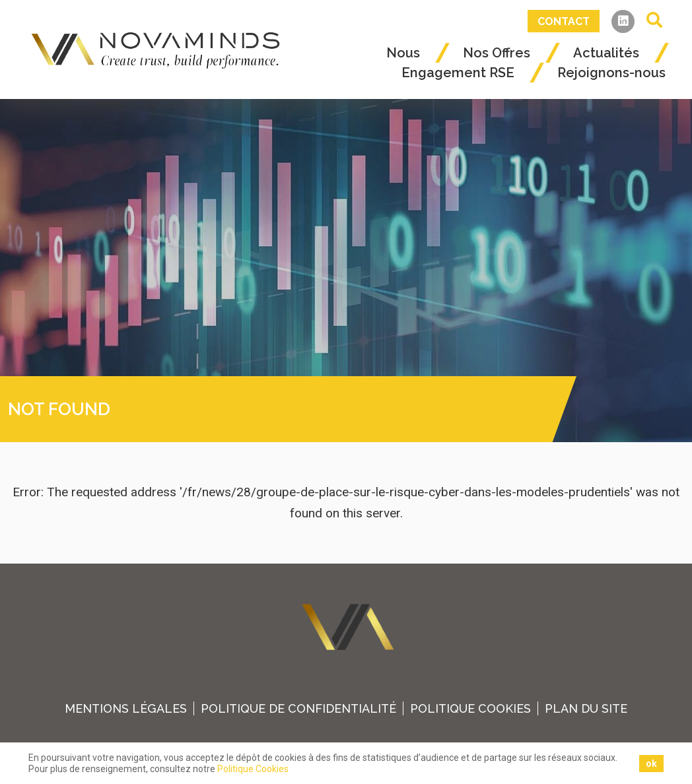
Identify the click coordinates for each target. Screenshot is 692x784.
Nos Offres (497, 53)
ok (651, 764)
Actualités (606, 53)
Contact (564, 21)
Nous (403, 53)
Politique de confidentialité (298, 708)
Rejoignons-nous (611, 73)
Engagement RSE (458, 73)
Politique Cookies (470, 708)
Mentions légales (126, 708)
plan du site (586, 708)
